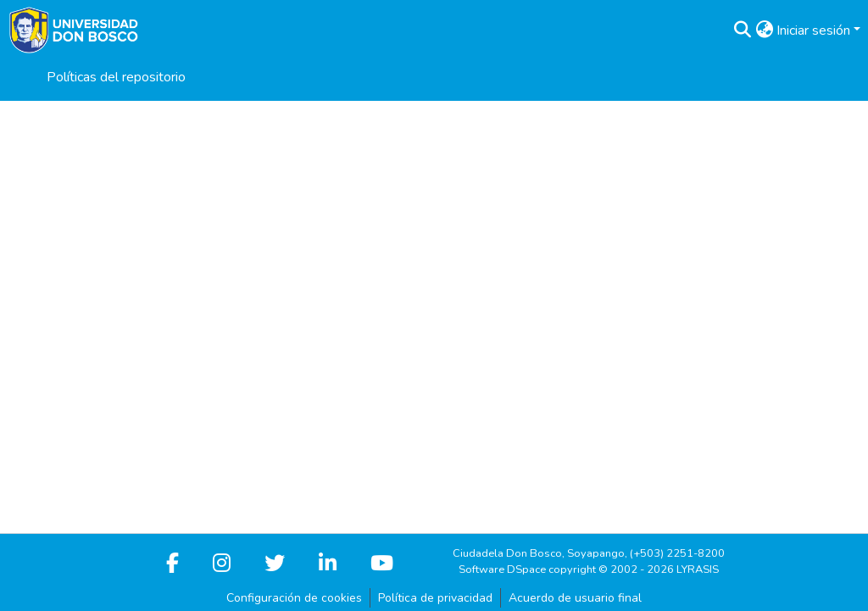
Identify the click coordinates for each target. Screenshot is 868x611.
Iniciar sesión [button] (815, 31)
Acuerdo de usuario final (575, 598)
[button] (742, 31)
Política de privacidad (435, 598)
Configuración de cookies (294, 598)
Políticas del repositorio (116, 77)
